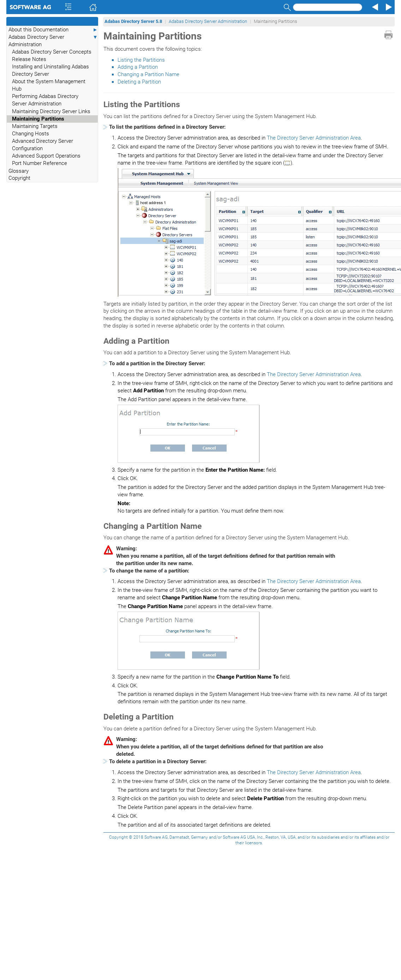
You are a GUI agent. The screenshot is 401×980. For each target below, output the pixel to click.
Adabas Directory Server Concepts (52, 52)
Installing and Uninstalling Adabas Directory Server (50, 70)
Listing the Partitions (141, 60)
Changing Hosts (31, 134)
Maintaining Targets (35, 126)
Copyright (19, 178)
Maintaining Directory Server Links (51, 111)
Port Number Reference (40, 163)
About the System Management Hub (49, 85)
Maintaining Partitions (38, 119)
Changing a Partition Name (148, 74)
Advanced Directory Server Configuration (43, 145)
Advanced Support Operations (46, 156)
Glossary (19, 171)
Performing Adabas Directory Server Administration (45, 100)
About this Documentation (53, 30)
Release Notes (29, 59)
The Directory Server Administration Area (314, 138)
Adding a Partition (138, 67)
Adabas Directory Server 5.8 (133, 21)
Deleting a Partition (139, 82)
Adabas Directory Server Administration (53, 41)
